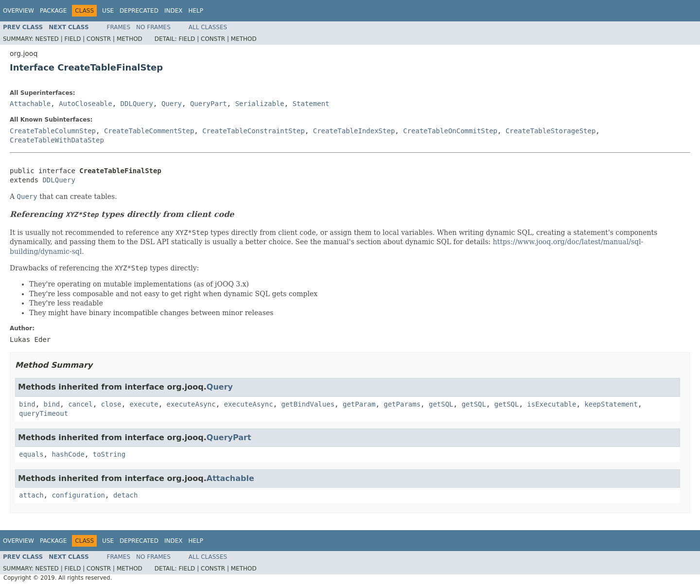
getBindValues (308, 404)
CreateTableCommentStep (149, 131)
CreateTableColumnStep (53, 131)
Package (53, 11)
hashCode (68, 454)
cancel (80, 404)
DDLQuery (137, 104)
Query (172, 104)
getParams (402, 404)
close (111, 404)
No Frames (153, 27)
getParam (359, 404)
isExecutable (551, 404)
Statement (311, 104)
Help (196, 11)
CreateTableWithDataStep (57, 140)
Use (108, 11)
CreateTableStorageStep (551, 131)
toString (109, 454)
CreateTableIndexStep (354, 131)
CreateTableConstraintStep (254, 131)
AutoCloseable (86, 104)
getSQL (441, 404)
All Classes (208, 27)
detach (126, 495)
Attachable (30, 104)
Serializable (260, 104)
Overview (18, 11)
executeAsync (191, 404)
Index (174, 11)
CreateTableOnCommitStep (450, 131)
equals (31, 454)
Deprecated (139, 11)
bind (27, 404)
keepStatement (611, 404)
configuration (78, 495)
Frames (119, 27)
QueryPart (209, 104)
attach (31, 495)
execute (144, 404)
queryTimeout (44, 413)
